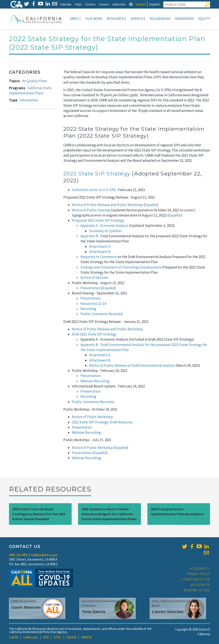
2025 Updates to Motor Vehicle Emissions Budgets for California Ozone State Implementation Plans (109, 514)
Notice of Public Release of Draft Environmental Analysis (132, 365)
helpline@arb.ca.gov (44, 555)
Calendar (66, 4)
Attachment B (100, 252)
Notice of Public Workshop (92, 417)
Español (154, 4)
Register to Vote (197, 590)
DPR (46, 637)
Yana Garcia (93, 612)
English (141, 4)
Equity (204, 19)
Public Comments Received (102, 314)
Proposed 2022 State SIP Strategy (98, 220)
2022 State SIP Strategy (97, 174)
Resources (116, 19)
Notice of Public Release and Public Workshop (107, 205)
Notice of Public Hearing (91, 210)
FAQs (78, 4)
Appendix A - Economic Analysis (104, 226)
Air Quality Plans (35, 81)
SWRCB (86, 637)
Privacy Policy (199, 574)
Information (29, 100)
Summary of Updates (105, 231)
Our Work (94, 19)
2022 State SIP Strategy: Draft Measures (102, 422)
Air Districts (200, 585)
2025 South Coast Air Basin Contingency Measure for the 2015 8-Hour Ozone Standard (39, 514)
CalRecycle (31, 637)
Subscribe (119, 4)
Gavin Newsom (26, 607)
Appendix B (89, 236)
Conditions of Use (196, 579)
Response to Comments (99, 257)
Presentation (90, 288)
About (75, 19)
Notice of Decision (95, 277)
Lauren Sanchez (168, 612)
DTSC (58, 637)
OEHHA (71, 637)
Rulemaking (160, 19)
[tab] (131, 4)
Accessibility (200, 569)
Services (138, 19)
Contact (90, 4)
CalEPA (14, 637)
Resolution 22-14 (93, 304)
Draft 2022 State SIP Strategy (94, 334)
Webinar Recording (95, 381)
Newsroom (184, 19)
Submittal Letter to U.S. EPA (94, 190)
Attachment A (100, 246)
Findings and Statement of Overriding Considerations (121, 267)
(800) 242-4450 (18, 555)
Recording (88, 309)
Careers (104, 4)
